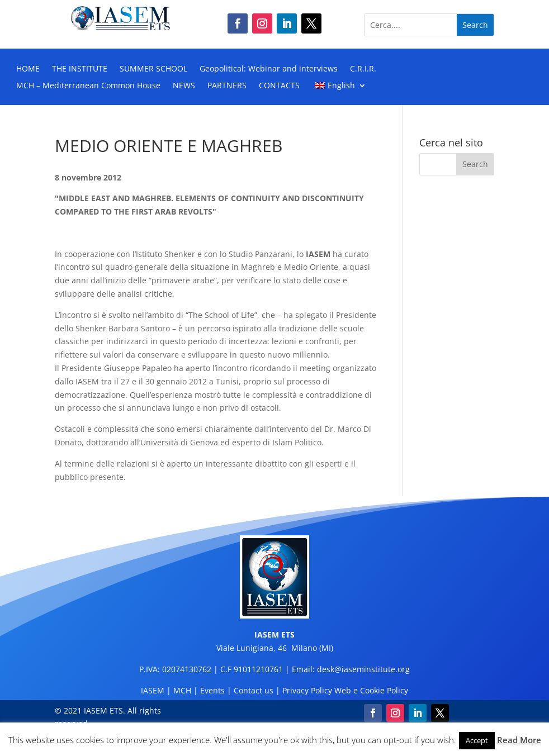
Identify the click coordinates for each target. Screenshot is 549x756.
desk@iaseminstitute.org (363, 669)
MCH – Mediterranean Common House (88, 86)
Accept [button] (477, 740)
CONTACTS (279, 86)
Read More (519, 740)
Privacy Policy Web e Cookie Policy (345, 690)
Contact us (254, 690)
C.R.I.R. (363, 69)
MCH (182, 690)
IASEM (153, 690)
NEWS (184, 86)
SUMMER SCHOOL (153, 69)
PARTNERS (227, 86)
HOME (28, 69)
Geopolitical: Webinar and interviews (269, 69)
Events (212, 690)
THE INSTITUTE (80, 69)
